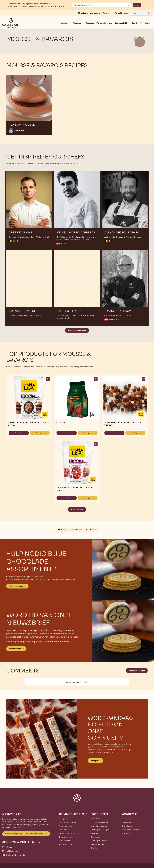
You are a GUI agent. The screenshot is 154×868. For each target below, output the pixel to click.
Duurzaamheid (66, 826)
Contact (148, 23)
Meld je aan (95, 761)
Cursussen (127, 819)
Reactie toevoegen (137, 671)
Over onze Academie (131, 830)
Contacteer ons (66, 837)
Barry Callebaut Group (69, 833)
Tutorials (126, 833)
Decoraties (95, 837)
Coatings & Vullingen (100, 830)
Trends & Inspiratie (104, 23)
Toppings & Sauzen (99, 841)
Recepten (90, 23)
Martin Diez (19, 130)
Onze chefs (127, 822)
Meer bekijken (77, 509)
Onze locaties (128, 826)
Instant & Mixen (98, 844)
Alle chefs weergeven (77, 330)
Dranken (94, 848)
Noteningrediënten (99, 826)
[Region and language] (102, 5)
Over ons (63, 830)
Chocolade (95, 819)
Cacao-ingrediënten (99, 822)
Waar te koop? (66, 844)
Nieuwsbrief (65, 841)
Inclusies (94, 833)
